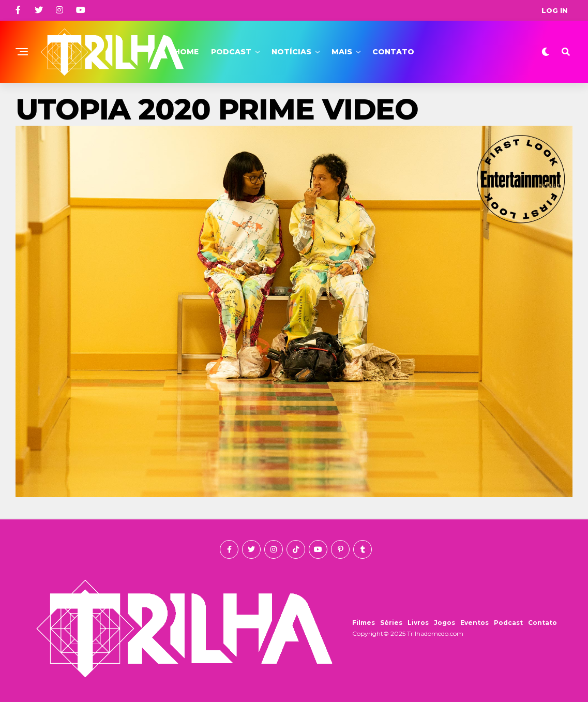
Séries (391, 623)
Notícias (291, 52)
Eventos (474, 623)
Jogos (444, 623)
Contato (393, 52)
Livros (418, 623)
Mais (342, 52)
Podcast (231, 52)
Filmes (364, 623)
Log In (554, 10)
